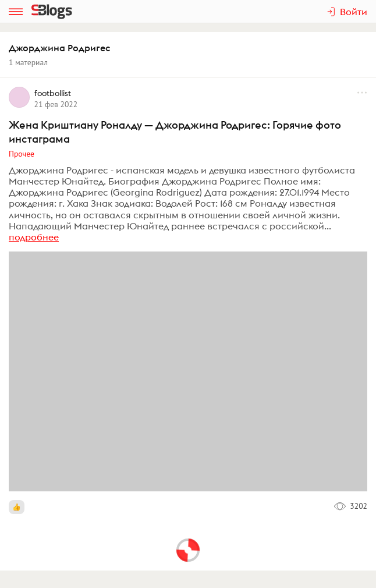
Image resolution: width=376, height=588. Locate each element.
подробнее (34, 237)
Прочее (22, 154)
